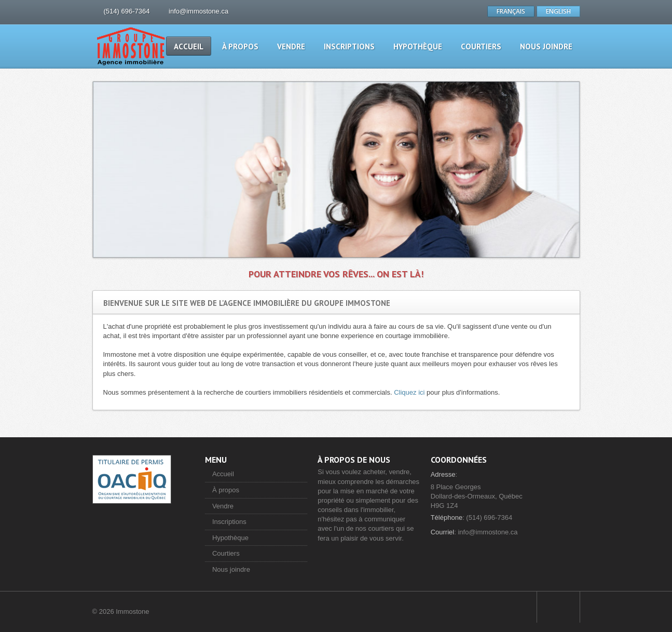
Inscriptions (349, 46)
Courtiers (481, 46)
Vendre (291, 46)
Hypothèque (418, 46)
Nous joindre (546, 46)
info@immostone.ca (198, 11)
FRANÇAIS (511, 11)
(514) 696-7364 (127, 11)
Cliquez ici (409, 392)
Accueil (189, 46)
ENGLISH (558, 11)
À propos (240, 46)
